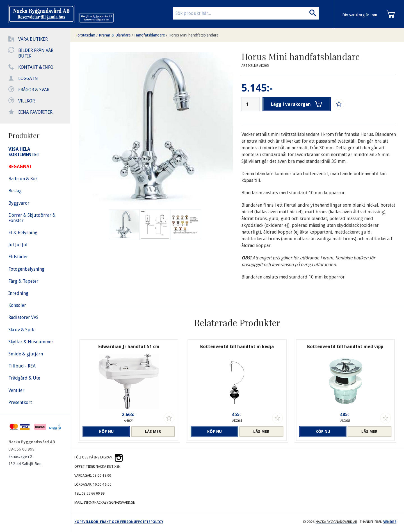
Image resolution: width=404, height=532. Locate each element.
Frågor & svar (34, 90)
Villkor (27, 101)
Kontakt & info (36, 67)
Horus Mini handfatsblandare (193, 35)
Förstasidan (85, 35)
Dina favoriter (35, 112)
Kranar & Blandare (115, 35)
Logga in (28, 78)
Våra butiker (33, 39)
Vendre (390, 522)
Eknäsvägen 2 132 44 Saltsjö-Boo (25, 460)
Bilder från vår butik (36, 53)
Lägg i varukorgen (297, 104)
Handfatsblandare (149, 35)
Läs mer (153, 431)
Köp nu (105, 431)
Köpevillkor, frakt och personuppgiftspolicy (119, 522)
